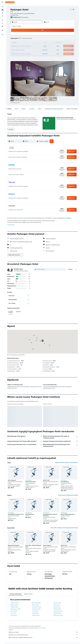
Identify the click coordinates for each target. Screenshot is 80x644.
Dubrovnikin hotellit (37, 607)
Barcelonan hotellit (36, 603)
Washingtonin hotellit (15, 609)
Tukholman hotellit (36, 609)
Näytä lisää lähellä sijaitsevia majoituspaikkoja (67, 463)
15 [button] (34, 43)
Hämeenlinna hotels (58, 615)
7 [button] (31, 39)
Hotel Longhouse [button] (12, 480)
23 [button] (38, 46)
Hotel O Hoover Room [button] (31, 482)
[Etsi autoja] (2, 13)
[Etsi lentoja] (2, 7)
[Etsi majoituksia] (2, 10)
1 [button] (34, 36)
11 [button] (20, 43)
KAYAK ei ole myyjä (43, 632)
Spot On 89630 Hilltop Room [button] (68, 514)
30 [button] (38, 50)
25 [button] (20, 50)
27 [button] (27, 50)
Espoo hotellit (57, 605)
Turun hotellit (35, 611)
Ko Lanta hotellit (57, 603)
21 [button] (31, 46)
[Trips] (2, 30)
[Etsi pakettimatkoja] (2, 16)
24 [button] (16, 50)
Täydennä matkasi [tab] (28, 594)
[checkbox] (15, 313)
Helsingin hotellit (14, 607)
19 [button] (24, 46)
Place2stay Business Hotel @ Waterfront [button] (50, 515)
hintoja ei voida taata (42, 628)
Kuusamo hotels (36, 615)
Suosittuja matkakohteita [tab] (16, 594)
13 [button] (27, 43)
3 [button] (16, 39)
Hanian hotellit (57, 607)
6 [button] (27, 39)
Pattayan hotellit (14, 605)
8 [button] (34, 39)
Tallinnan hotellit (57, 609)
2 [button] (38, 36)
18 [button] (20, 46)
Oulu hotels (13, 613)
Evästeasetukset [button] (11, 225)
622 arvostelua (24, 17)
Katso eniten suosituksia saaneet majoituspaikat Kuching (64, 528)
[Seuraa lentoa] (2, 23)
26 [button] (23, 50)
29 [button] (34, 50)
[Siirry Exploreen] (2, 20)
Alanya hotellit (14, 611)
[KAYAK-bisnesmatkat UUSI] (2, 26)
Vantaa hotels (35, 613)
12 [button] (24, 43)
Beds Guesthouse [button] (30, 514)
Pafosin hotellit (35, 605)
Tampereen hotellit (58, 611)
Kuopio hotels (14, 615)
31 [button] (16, 53)
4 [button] (20, 39)
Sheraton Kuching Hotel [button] (14, 545)
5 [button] (24, 39)
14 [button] (31, 43)
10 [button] (16, 43)
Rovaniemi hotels (57, 613)
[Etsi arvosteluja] (51, 269)
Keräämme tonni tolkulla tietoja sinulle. (43, 635)
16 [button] (38, 43)
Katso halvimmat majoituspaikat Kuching (68, 495)
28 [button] (31, 50)
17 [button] (16, 46)
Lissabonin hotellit (15, 603)
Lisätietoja (69, 218)
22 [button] (34, 46)
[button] (2, 2)
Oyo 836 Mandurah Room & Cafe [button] (16, 514)
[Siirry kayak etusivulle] (10, 2)
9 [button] (38, 39)
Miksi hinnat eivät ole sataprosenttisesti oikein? (43, 637)
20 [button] (27, 46)
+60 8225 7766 (14, 15)
